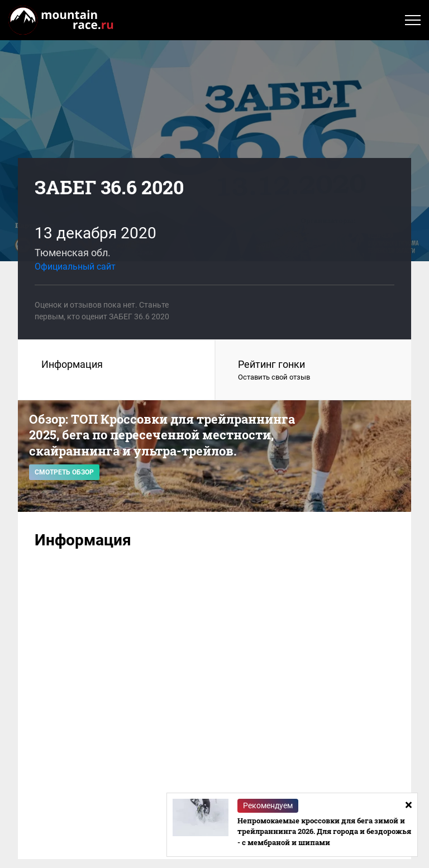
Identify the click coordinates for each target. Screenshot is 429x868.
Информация (72, 364)
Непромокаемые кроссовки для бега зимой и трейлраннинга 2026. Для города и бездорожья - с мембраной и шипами (324, 831)
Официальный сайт (75, 267)
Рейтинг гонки (313, 371)
